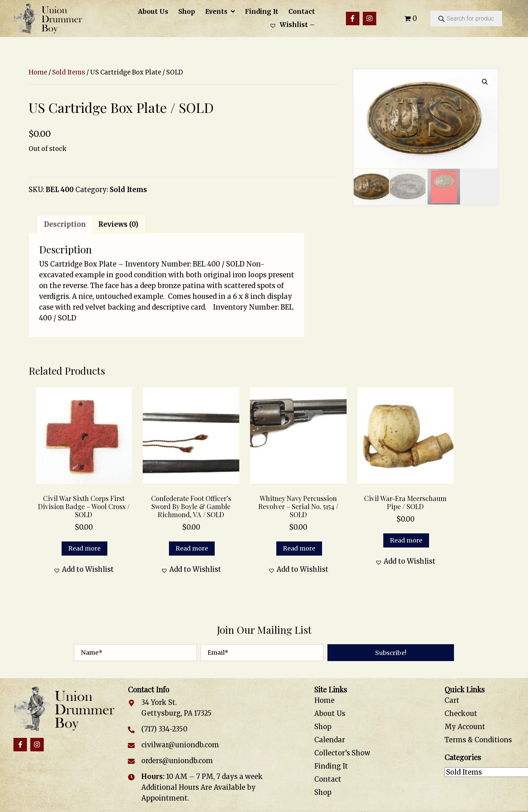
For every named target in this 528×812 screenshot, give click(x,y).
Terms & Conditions (478, 740)
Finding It (331, 766)
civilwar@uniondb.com (180, 745)
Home (38, 72)
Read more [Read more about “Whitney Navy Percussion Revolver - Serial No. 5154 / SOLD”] (299, 548)
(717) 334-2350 (164, 729)
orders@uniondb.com (177, 761)
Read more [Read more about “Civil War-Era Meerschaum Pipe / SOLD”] (406, 540)
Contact (328, 779)
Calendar (330, 740)
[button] (353, 19)
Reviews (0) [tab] (118, 224)
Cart (452, 700)
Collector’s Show (342, 753)
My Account (465, 727)
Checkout (461, 713)
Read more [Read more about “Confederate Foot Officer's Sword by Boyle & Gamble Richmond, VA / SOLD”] (192, 548)
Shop (323, 727)
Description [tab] (65, 224)
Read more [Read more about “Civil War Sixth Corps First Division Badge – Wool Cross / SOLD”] (84, 548)
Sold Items (69, 72)
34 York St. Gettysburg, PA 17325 (177, 708)
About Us (330, 713)
